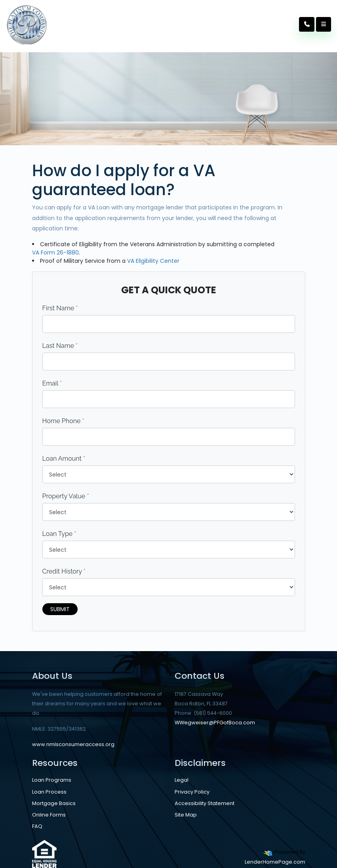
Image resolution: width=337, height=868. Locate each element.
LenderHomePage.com (275, 862)
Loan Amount (64, 459)
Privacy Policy (192, 792)
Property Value (66, 496)
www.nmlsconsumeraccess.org (73, 744)
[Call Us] (307, 24)
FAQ (37, 826)
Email (52, 383)
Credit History (64, 571)
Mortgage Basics (54, 803)
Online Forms (49, 815)
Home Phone (63, 421)
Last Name (60, 346)
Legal (182, 780)
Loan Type (59, 534)
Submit (60, 609)
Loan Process (49, 792)
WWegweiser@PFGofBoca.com (215, 723)
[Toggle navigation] (324, 24)
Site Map (186, 815)
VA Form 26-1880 (55, 253)
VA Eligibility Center (153, 261)
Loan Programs (52, 780)
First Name (60, 308)
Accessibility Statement (205, 803)
